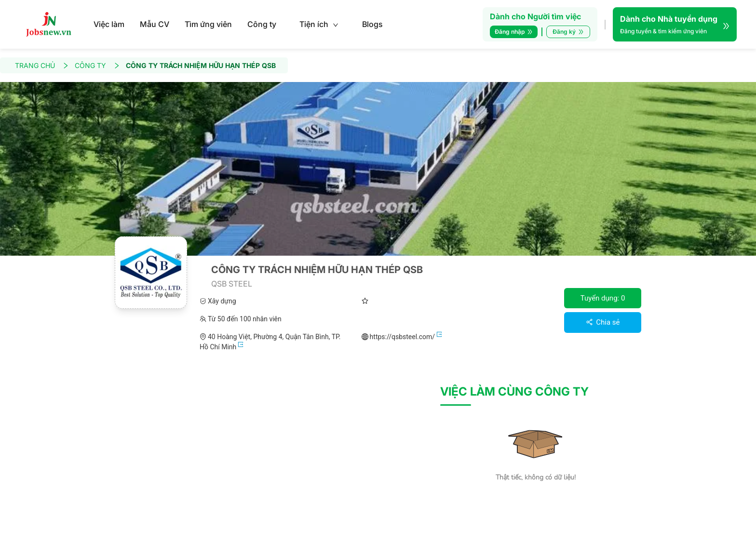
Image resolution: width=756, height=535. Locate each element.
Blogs (372, 24)
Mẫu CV (155, 24)
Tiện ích (319, 24)
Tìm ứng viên (208, 24)
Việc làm (109, 24)
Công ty (262, 24)
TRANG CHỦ (42, 65)
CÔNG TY (97, 65)
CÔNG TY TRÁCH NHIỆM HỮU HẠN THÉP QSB (201, 65)
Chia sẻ (603, 322)
